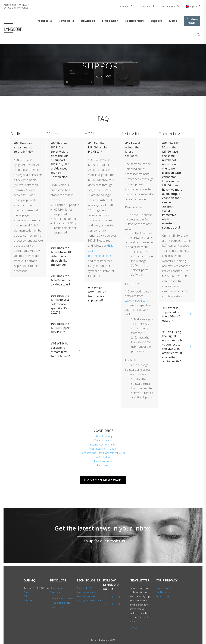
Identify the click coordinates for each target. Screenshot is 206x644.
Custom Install (192, 21)
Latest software (103, 461)
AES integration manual (103, 449)
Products (42, 21)
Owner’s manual (103, 440)
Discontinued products (62, 599)
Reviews (65, 21)
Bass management (86, 596)
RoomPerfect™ (84, 588)
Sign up (133, 628)
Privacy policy (163, 588)
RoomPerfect (134, 21)
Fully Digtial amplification (89, 600)
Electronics (56, 588)
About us (124, 6)
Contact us (29, 592)
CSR (26, 596)
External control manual (103, 445)
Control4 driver (103, 457)
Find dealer (110, 21)
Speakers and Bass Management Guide (103, 453)
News (173, 21)
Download (88, 21)
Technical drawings (103, 436)
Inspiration (145, 6)
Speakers (55, 592)
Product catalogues (60, 603)
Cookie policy (163, 592)
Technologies (168, 6)
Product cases (57, 607)
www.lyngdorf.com (136, 301)
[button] (199, 35)
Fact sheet (103, 465)
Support (156, 21)
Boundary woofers (86, 592)
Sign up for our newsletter (103, 541)
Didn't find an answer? (103, 480)
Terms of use (163, 596)
